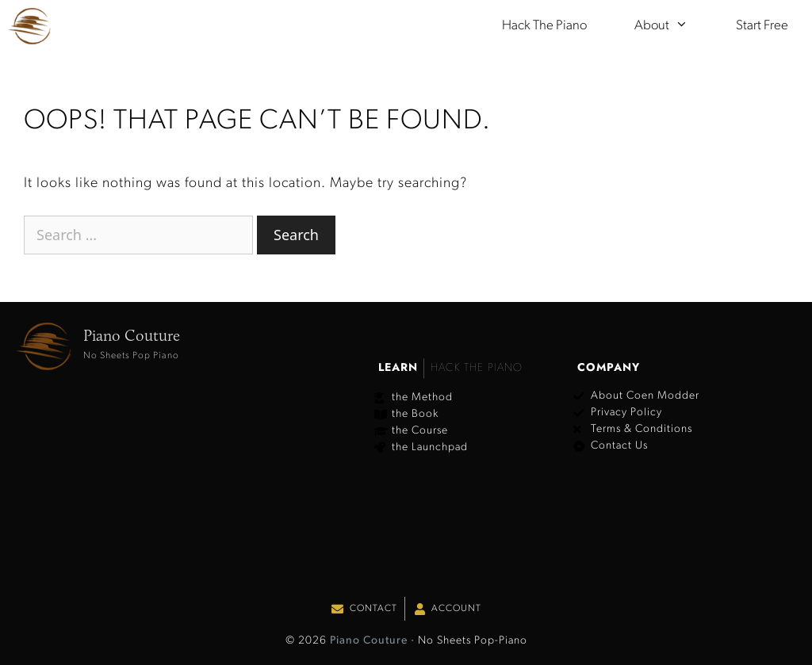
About (673, 26)
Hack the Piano (544, 26)
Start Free (762, 26)
